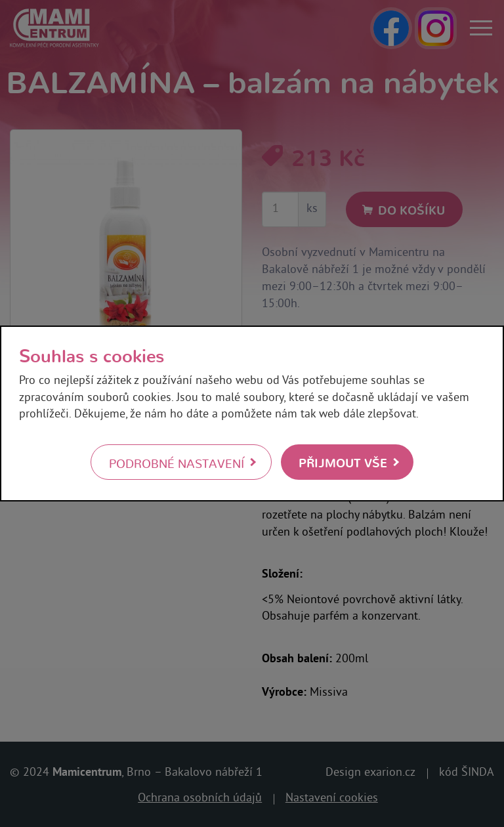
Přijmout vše (343, 462)
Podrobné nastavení (177, 463)
